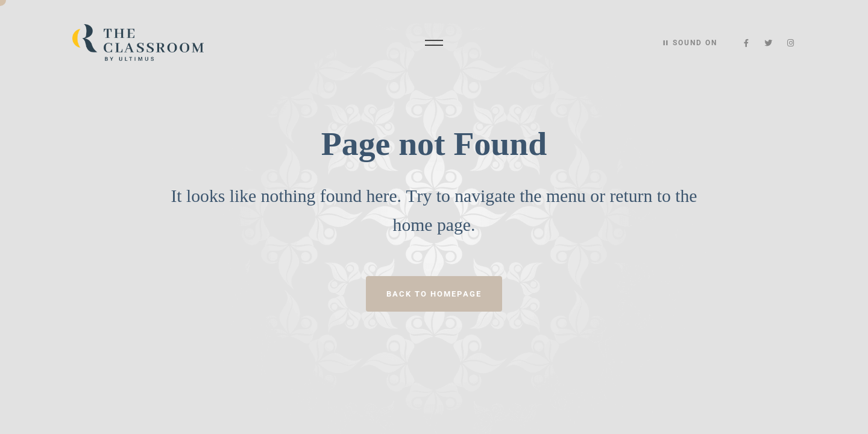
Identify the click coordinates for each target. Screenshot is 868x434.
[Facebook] (747, 43)
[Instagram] (791, 43)
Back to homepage (434, 294)
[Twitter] (769, 43)
